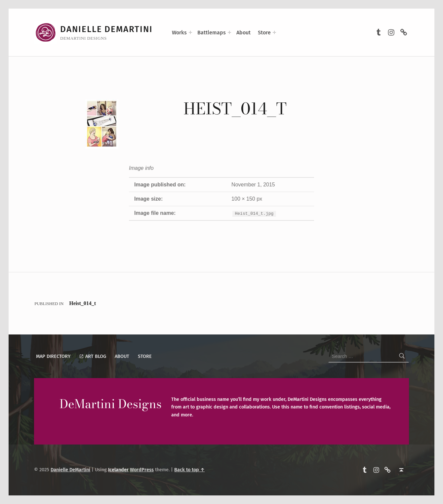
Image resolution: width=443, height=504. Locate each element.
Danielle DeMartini (106, 29)
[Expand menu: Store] (274, 32)
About (243, 33)
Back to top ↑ (189, 470)
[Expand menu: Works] (190, 32)
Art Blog (92, 356)
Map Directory (53, 356)
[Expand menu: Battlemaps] (229, 32)
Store (264, 33)
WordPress (142, 470)
